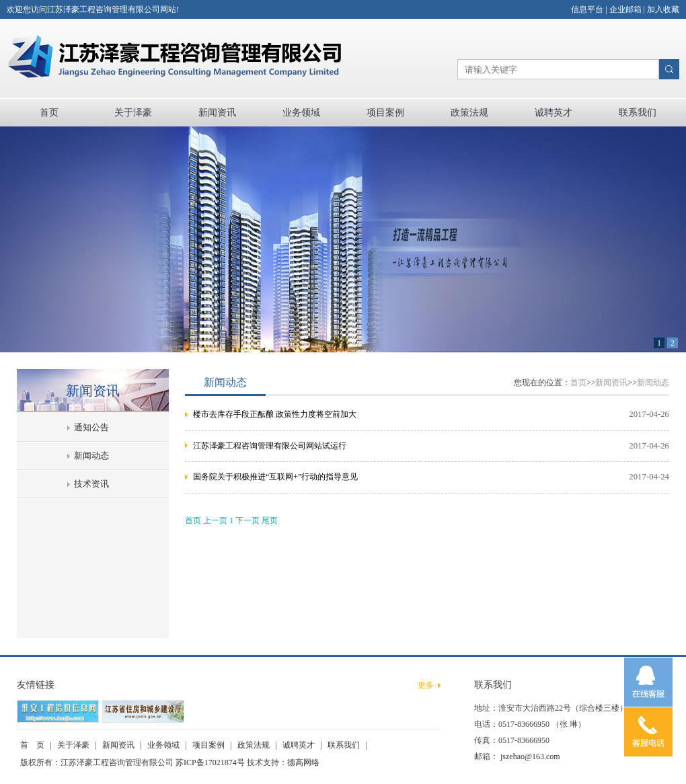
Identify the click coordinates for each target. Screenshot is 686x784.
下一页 (247, 520)
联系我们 (638, 113)
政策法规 (469, 113)
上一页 (215, 520)
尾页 (270, 520)
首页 (49, 113)
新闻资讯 (217, 113)
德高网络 (303, 762)
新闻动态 (91, 456)
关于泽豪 (133, 113)
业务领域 (301, 113)
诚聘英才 (554, 113)
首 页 (32, 745)
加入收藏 (663, 9)
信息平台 (587, 9)
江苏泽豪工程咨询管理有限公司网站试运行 (270, 446)
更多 (426, 685)
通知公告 (91, 428)
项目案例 (385, 113)
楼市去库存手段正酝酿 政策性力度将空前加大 (275, 414)
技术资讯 (91, 484)
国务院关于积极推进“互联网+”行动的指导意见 (275, 477)
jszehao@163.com (530, 756)
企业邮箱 (625, 9)
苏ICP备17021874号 (210, 762)
